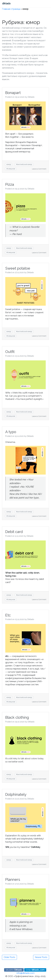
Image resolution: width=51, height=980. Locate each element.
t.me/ (35, 970)
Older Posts (9, 957)
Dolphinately (16, 794)
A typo (11, 432)
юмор (9, 164)
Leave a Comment (39, 169)
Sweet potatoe (18, 268)
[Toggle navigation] (17, 4)
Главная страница (11, 9)
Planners (13, 880)
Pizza (10, 184)
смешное (11, 169)
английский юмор (25, 164)
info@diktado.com (26, 973)
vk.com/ (14, 970)
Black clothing (17, 717)
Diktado (31, 97)
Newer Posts (41, 957)
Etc (8, 615)
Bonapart (13, 93)
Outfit (10, 352)
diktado (6, 3)
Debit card (14, 532)
